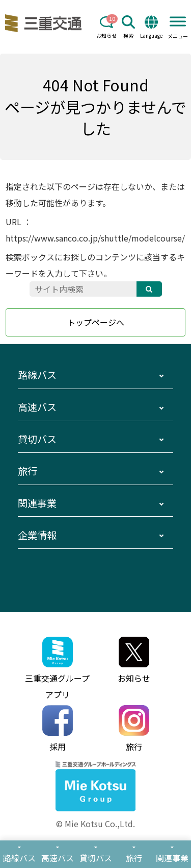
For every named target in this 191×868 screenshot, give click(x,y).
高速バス (37, 407)
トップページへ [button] (96, 322)
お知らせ (106, 27)
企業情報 (37, 535)
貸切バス (37, 439)
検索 (128, 27)
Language (151, 27)
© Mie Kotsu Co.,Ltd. (95, 824)
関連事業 (37, 503)
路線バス (37, 375)
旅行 (28, 471)
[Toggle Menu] (178, 21)
